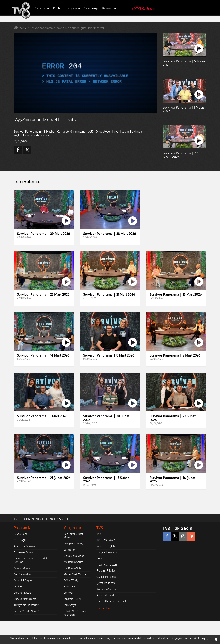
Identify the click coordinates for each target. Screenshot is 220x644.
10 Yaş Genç (20, 534)
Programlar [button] (73, 8)
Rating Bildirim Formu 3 (111, 601)
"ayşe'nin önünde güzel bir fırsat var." (81, 28)
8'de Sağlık (20, 540)
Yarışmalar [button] (42, 8)
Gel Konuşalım (22, 574)
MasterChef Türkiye (75, 574)
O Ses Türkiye (71, 580)
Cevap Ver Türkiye (74, 543)
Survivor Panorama (25, 599)
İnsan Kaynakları (107, 564)
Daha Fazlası (103, 608)
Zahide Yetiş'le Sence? (27, 611)
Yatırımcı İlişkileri (107, 546)
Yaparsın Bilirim (72, 599)
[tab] (28, 183)
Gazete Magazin (23, 568)
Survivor (68, 593)
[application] (85, 73)
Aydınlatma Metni (108, 595)
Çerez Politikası (106, 583)
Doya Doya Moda (74, 556)
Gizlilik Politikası (106, 577)
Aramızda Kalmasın (25, 546)
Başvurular (109, 8)
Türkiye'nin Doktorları (26, 605)
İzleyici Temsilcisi (107, 552)
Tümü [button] (124, 8)
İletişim (101, 558)
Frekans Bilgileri (106, 571)
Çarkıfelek (69, 550)
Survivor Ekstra (23, 593)
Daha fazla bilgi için (199, 639)
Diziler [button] (57, 8)
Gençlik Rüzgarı (23, 580)
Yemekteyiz (70, 605)
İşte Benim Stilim (73, 562)
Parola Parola (72, 586)
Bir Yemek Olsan (23, 552)
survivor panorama (41, 28)
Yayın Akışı (91, 8)
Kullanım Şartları (107, 589)
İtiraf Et (18, 586)
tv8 (22, 28)
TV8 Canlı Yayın (144, 8)
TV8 (99, 534)
